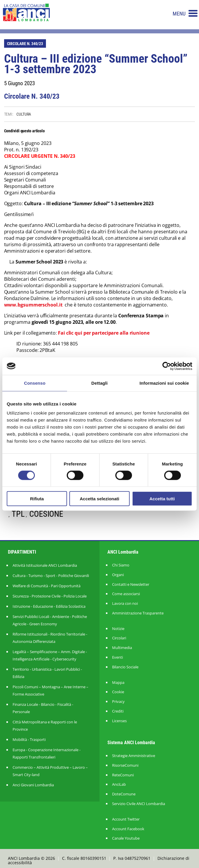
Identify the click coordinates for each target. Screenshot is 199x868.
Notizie (118, 629)
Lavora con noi (125, 604)
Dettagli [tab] (99, 383)
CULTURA (24, 114)
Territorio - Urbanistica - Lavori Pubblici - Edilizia (47, 673)
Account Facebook (128, 829)
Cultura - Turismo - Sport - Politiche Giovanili (51, 576)
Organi (118, 575)
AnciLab (119, 784)
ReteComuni (123, 775)
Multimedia (122, 648)
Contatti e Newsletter (131, 584)
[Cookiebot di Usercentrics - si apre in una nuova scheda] (167, 366)
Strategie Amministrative (134, 756)
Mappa (118, 683)
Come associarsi (126, 594)
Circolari (119, 638)
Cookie (118, 692)
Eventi (117, 657)
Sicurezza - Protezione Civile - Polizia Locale (50, 596)
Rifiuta (37, 499)
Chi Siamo (121, 565)
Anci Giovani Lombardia (33, 785)
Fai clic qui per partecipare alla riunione (104, 333)
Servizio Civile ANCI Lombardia (139, 804)
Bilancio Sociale (125, 667)
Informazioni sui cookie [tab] (164, 383)
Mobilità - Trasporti (29, 739)
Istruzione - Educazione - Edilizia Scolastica (49, 606)
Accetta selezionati (99, 499)
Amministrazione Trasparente (138, 613)
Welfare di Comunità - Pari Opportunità (47, 586)
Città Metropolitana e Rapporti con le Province (45, 726)
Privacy (118, 702)
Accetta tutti (162, 499)
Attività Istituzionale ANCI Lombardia (45, 565)
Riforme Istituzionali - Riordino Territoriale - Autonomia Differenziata (50, 638)
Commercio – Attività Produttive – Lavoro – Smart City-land (50, 771)
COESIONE (46, 514)
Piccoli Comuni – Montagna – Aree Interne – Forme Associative (50, 690)
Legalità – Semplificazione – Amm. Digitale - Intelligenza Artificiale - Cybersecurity (50, 655)
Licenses (119, 721)
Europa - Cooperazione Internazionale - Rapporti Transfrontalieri (47, 753)
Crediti (118, 711)
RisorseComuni (125, 765)
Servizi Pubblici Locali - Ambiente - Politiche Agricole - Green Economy (50, 620)
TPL (18, 514)
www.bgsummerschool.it (33, 305)
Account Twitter (126, 819)
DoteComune (124, 794)
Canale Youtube (126, 838)
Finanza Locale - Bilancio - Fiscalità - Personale (43, 708)
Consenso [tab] (35, 383)
